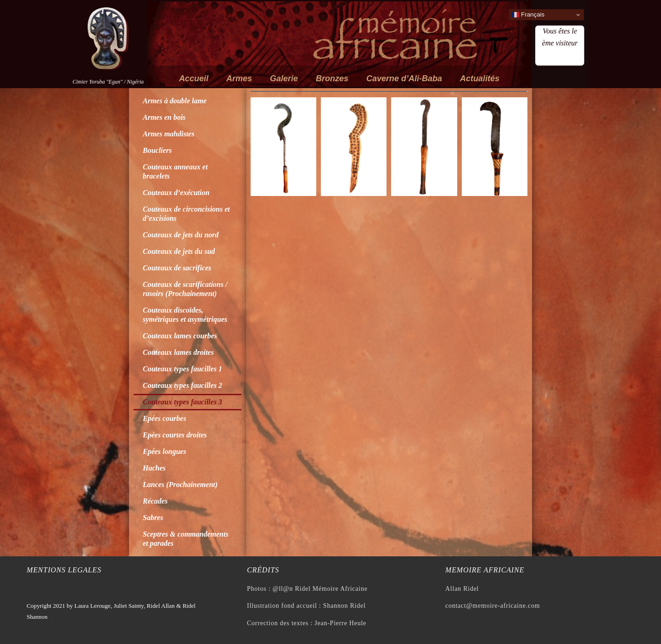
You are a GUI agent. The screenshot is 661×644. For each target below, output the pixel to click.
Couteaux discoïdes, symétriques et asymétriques (185, 315)
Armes (239, 78)
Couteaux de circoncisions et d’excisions (186, 214)
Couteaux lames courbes (180, 336)
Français (528, 15)
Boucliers (157, 150)
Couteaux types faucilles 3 (182, 402)
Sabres (153, 518)
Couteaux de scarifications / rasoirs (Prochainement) (185, 289)
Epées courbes (165, 418)
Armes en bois (164, 117)
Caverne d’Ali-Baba (404, 78)
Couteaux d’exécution (176, 193)
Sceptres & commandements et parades (186, 539)
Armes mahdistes (168, 134)
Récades (155, 501)
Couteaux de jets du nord (181, 235)
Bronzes (332, 78)
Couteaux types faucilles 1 (182, 369)
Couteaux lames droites (178, 352)
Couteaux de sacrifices (177, 268)
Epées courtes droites (175, 435)
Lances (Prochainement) (180, 484)
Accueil (194, 78)
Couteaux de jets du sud (179, 251)
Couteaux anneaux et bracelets (175, 171)
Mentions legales (64, 570)
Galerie (284, 78)
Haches (154, 468)
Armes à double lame (175, 101)
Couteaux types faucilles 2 (182, 385)
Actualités (480, 78)
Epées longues (165, 451)
